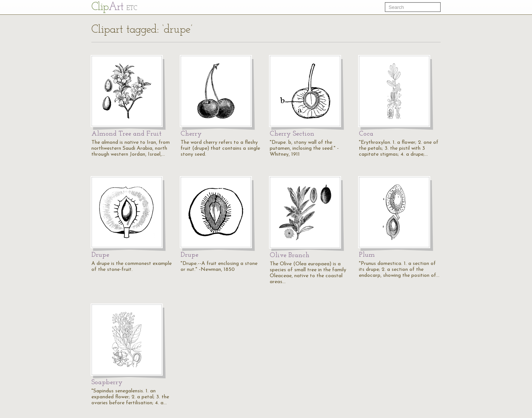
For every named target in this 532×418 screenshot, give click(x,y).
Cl (114, 7)
